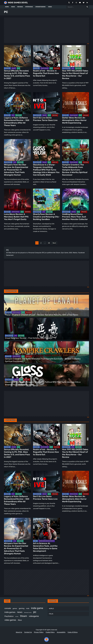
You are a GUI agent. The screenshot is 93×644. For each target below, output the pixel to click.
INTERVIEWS (29, 7)
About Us (19, 632)
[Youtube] (80, 3)
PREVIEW (55, 115)
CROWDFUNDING (40, 7)
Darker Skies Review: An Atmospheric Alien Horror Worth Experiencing (74, 120)
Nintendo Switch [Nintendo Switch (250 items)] (28, 613)
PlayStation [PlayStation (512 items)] (9, 616)
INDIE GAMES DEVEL (18, 3)
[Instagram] (76, 3)
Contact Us (28, 632)
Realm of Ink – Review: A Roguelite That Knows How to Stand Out (46, 73)
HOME (7, 7)
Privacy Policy (39, 632)
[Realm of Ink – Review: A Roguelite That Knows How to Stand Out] (46, 56)
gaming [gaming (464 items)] (22, 608)
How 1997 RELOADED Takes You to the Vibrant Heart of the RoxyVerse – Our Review (75, 75)
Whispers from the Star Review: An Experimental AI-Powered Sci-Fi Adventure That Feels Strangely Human (16, 170)
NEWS (13, 7)
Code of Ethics (73, 632)
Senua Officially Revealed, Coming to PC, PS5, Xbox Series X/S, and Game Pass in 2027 (17, 75)
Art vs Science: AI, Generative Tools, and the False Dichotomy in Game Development (45, 547)
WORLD (51, 609)
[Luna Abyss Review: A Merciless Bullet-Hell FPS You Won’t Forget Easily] (17, 200)
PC (18, 68)
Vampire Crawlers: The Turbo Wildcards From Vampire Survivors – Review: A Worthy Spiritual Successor (75, 170)
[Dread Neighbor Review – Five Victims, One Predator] (46, 329)
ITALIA (51, 614)
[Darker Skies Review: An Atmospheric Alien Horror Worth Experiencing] (76, 103)
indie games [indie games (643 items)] (10, 612)
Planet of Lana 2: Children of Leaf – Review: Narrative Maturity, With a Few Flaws (42, 315)
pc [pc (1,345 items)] (35, 612)
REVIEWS (20, 7)
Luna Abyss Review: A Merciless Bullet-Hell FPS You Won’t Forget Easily (16, 217)
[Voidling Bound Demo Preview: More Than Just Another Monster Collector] (76, 200)
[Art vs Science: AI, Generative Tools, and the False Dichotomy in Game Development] (46, 529)
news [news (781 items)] (20, 612)
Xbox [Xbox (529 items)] (20, 620)
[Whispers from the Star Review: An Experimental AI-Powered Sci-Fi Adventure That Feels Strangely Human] (17, 150)
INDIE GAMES (45, 68)
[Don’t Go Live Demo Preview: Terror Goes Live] (46, 103)
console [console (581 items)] (8, 608)
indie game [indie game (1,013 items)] (37, 608)
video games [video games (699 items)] (10, 620)
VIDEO (50, 7)
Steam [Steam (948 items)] (24, 616)
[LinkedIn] (87, 3)
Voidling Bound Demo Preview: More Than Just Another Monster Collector (75, 217)
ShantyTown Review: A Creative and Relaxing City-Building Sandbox (46, 217)
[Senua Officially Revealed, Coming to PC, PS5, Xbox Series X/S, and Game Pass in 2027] (17, 56)
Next (54, 243)
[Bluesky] (84, 3)
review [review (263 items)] (17, 617)
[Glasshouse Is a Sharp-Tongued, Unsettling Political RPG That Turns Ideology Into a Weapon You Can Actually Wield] (46, 150)
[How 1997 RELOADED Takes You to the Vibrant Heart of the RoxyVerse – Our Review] (76, 56)
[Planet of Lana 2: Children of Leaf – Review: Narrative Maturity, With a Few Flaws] (46, 306)
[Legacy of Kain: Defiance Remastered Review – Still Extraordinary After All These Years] (17, 103)
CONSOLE (7, 68)
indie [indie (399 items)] (28, 608)
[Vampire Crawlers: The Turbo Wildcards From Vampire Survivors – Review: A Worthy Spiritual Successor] (76, 150)
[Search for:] (87, 7)
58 (49, 243)
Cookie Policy (50, 632)
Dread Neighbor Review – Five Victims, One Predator (29, 338)
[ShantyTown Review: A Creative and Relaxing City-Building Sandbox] (46, 200)
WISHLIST (55, 162)
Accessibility (61, 632)
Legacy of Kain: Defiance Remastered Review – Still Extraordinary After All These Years (17, 122)
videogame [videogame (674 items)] (34, 616)
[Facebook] (73, 3)
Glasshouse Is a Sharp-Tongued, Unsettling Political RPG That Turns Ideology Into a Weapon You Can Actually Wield (46, 170)
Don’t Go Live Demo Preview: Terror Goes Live (45, 119)
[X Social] (69, 3)
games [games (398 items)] (15, 608)
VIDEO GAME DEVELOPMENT (47, 541)
